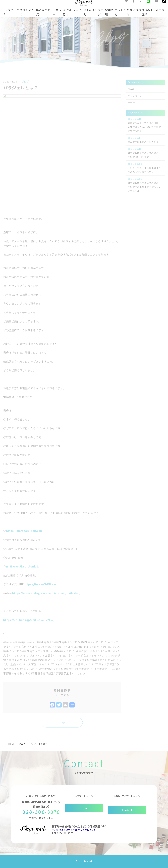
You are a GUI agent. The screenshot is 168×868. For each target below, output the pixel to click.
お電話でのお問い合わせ (41, 796)
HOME (11, 744)
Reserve (84, 808)
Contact (127, 810)
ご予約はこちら (84, 796)
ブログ (22, 744)
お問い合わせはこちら (127, 796)
